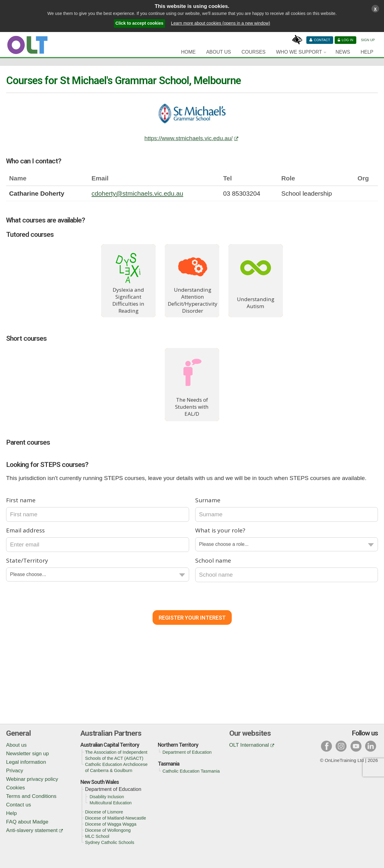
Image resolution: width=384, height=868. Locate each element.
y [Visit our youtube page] (356, 746)
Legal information (26, 762)
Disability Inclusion (107, 797)
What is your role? (220, 530)
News (343, 52)
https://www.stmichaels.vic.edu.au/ (188, 138)
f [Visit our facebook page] (326, 746)
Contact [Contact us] (322, 40)
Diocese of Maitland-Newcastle (116, 818)
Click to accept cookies (139, 23)
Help (367, 52)
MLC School (97, 836)
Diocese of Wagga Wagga (111, 824)
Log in (347, 40)
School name (213, 560)
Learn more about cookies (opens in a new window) (221, 23)
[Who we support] (300, 52)
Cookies (16, 788)
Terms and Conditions (31, 796)
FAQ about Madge (27, 822)
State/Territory (27, 560)
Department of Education (187, 752)
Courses (254, 52)
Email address (25, 530)
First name (21, 500)
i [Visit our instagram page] (341, 746)
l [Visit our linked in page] (371, 746)
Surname (208, 500)
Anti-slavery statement (32, 830)
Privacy (15, 771)
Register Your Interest (192, 618)
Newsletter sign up (28, 754)
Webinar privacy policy (32, 779)
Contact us (19, 805)
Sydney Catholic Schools (110, 842)
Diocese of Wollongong (108, 830)
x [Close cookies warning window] (375, 9)
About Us (219, 52)
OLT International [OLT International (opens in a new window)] (249, 745)
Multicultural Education (111, 803)
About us (16, 745)
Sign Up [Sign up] (368, 40)
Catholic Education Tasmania (191, 771)
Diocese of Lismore (104, 812)
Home (188, 52)
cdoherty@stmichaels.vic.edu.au (137, 193)
